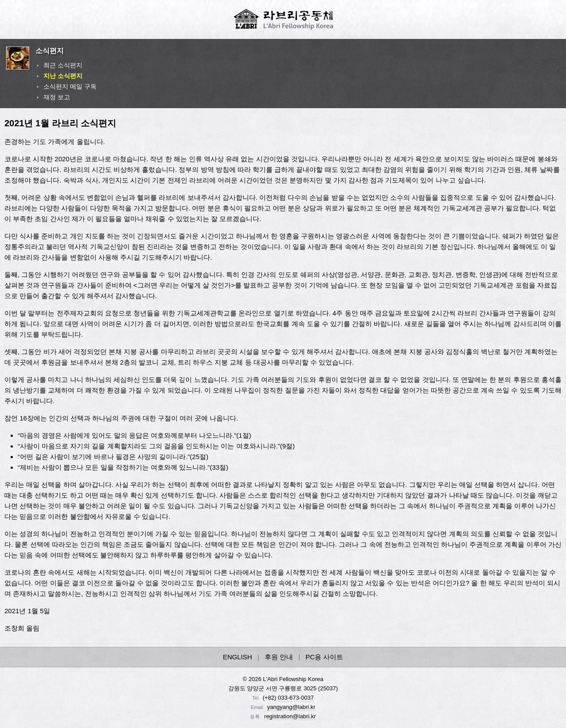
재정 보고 (57, 97)
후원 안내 (279, 657)
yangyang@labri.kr (291, 707)
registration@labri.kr (290, 716)
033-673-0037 (296, 698)
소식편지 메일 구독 (70, 86)
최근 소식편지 (63, 65)
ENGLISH (238, 657)
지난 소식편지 (63, 76)
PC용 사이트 (324, 657)
